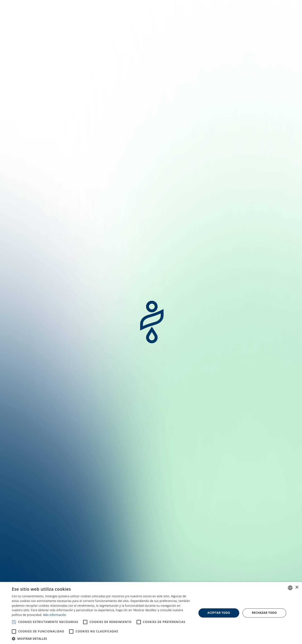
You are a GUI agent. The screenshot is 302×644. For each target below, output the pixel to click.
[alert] (151, 613)
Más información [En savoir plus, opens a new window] (55, 615)
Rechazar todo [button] (264, 613)
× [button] (297, 587)
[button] (102, 638)
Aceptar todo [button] (219, 613)
